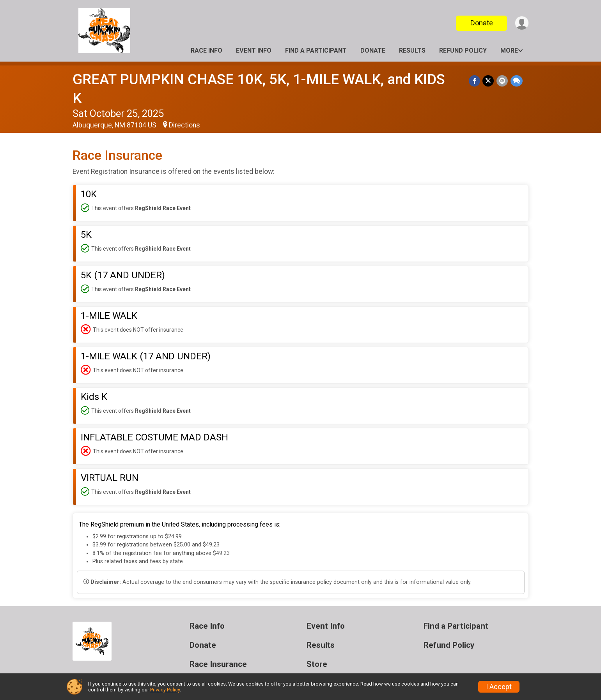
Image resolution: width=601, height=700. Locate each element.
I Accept (499, 687)
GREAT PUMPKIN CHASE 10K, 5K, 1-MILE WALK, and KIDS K (265, 79)
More (509, 50)
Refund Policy (463, 50)
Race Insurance (218, 646)
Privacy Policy (165, 690)
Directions (184, 106)
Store (317, 646)
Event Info (254, 50)
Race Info (207, 50)
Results (412, 50)
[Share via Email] (503, 81)
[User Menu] (522, 23)
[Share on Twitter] (489, 81)
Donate (481, 23)
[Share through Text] (517, 81)
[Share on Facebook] (475, 81)
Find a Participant (316, 50)
